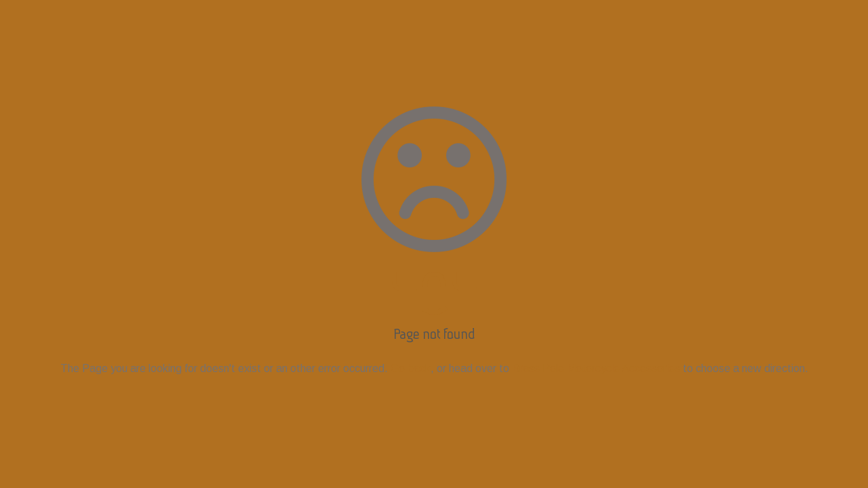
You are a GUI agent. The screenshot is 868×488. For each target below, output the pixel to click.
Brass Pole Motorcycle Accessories (596, 368)
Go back (411, 368)
